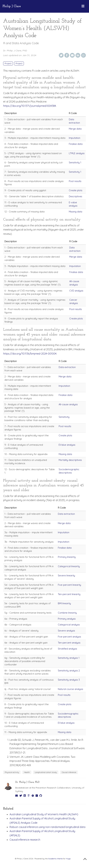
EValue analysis (67, 445)
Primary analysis (67, 619)
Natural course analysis (70, 689)
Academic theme (55, 859)
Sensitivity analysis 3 (69, 680)
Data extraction (74, 121)
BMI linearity (64, 603)
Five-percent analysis (69, 637)
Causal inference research (25, 840)
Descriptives (75, 196)
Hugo (68, 859)
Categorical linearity (69, 566)
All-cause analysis (74, 283)
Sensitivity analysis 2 (69, 671)
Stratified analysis (67, 649)
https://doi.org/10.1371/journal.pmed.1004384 (30, 106)
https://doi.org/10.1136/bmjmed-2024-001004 (30, 354)
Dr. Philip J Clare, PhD (15, 51)
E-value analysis (73, 204)
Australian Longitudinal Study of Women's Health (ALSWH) (44, 814)
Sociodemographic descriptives (69, 471)
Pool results (75, 181)
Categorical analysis (69, 625)
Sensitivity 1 (75, 162)
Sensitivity (64, 417)
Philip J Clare (12, 6)
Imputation (75, 138)
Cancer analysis (74, 301)
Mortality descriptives (70, 460)
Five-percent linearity (69, 585)
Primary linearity (67, 557)
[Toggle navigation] (83, 6)
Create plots (76, 190)
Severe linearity (66, 575)
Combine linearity (67, 613)
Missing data (75, 212)
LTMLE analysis (77, 153)
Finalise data (76, 144)
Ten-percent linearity (69, 594)
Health (27, 772)
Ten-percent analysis (69, 643)
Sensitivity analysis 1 (69, 658)
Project (8, 63)
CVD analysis (76, 291)
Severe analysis (66, 631)
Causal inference (69, 772)
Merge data (75, 129)
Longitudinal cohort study (46, 772)
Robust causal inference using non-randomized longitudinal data (47, 827)
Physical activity (12, 772)
